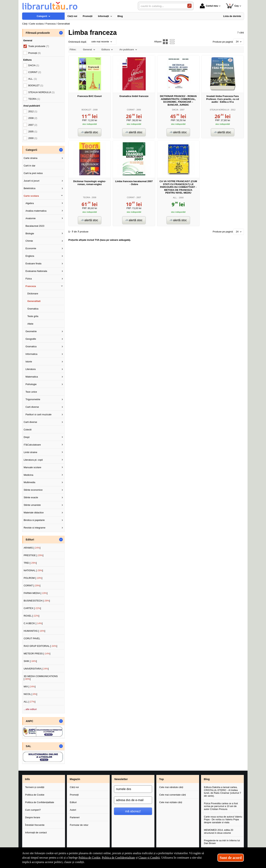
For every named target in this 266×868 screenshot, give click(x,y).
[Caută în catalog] (189, 6)
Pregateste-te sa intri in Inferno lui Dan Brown (222, 842)
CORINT (131, 110)
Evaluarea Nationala (36, 271)
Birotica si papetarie (34, 520)
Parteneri (75, 817)
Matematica (32, 377)
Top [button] (161, 779)
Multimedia (29, 482)
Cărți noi (74, 787)
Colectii (28, 430)
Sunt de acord (231, 858)
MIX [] (30, 687)
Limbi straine (30, 452)
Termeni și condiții (35, 787)
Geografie (31, 339)
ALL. (175, 198)
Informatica (31, 354)
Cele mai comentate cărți (173, 795)
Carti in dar (30, 166)
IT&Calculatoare (32, 445)
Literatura (31, 369)
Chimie (29, 241)
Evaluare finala (33, 263)
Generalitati (34, 301)
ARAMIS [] (32, 548)
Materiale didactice (34, 513)
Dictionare (33, 294)
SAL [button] (28, 746)
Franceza (31, 286)
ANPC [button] (29, 721)
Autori (73, 810)
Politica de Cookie (35, 795)
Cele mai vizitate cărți (171, 802)
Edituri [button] (30, 540)
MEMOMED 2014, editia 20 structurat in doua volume (219, 831)
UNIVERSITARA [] (36, 669)
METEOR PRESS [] (37, 654)
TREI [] (30, 563)
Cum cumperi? (33, 810)
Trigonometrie (33, 399)
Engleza (30, 256)
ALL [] (30, 702)
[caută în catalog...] (162, 6)
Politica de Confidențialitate (40, 802)
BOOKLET (86, 110)
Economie (31, 248)
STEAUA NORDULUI (219, 110)
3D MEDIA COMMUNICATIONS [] (41, 678)
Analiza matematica (36, 211)
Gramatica (33, 309)
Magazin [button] (75, 779)
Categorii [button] (31, 150)
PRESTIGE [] (34, 555)
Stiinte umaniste (32, 505)
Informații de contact (36, 833)
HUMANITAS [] (34, 631)
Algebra (30, 203)
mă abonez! (133, 811)
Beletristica (30, 188)
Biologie (30, 233)
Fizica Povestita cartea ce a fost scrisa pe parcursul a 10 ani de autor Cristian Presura (221, 806)
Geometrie (31, 331)
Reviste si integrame (35, 528)
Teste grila (33, 316)
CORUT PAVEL (32, 638)
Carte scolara (31, 196)
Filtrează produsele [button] (38, 33)
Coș (232, 6)
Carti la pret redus (33, 173)
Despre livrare (33, 817)
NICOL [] (30, 694)
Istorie (29, 362)
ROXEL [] (31, 616)
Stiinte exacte (31, 497)
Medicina (28, 475)
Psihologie (31, 384)
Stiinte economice (33, 490)
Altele (30, 324)
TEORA (86, 197)
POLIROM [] (33, 578)
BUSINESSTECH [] (37, 601)
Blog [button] (207, 779)
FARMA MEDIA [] (36, 593)
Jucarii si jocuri (31, 181)
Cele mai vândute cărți (171, 787)
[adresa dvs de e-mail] (133, 800)
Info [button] (27, 779)
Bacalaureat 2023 (35, 226)
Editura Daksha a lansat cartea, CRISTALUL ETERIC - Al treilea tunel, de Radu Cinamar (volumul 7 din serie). (222, 792)
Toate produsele (39, 46)
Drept (27, 437)
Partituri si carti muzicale (39, 414)
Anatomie (31, 218)
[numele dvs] (133, 789)
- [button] (61, 33)
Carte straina (30, 158)
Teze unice (31, 392)
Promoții (74, 795)
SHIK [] (30, 661)
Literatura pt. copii (33, 460)
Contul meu (209, 6)
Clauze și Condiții (149, 858)
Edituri (73, 802)
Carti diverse (32, 407)
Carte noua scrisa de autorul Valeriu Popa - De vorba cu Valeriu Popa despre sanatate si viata (223, 820)
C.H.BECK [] (33, 623)
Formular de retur (79, 825)
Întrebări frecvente (35, 825)
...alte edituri (30, 709)
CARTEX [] (32, 608)
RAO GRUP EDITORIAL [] (40, 646)
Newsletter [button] (121, 779)
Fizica (29, 279)
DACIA (175, 110)
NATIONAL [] (33, 570)
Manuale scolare (32, 467)
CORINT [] (32, 586)
